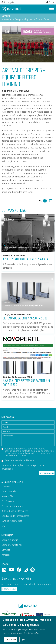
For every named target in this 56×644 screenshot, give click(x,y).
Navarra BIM (7, 496)
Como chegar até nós (12, 545)
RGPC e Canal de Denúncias (15, 511)
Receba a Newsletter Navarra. (18, 460)
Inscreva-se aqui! (9, 589)
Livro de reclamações (12, 521)
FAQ (3, 526)
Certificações (8, 501)
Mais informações (32, 636)
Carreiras (6, 550)
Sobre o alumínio (10, 540)
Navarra (6, 16)
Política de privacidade (12, 506)
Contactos (6, 486)
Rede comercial (9, 491)
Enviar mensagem (47, 473)
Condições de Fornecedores (15, 516)
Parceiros (6, 555)
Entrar (50, 2)
